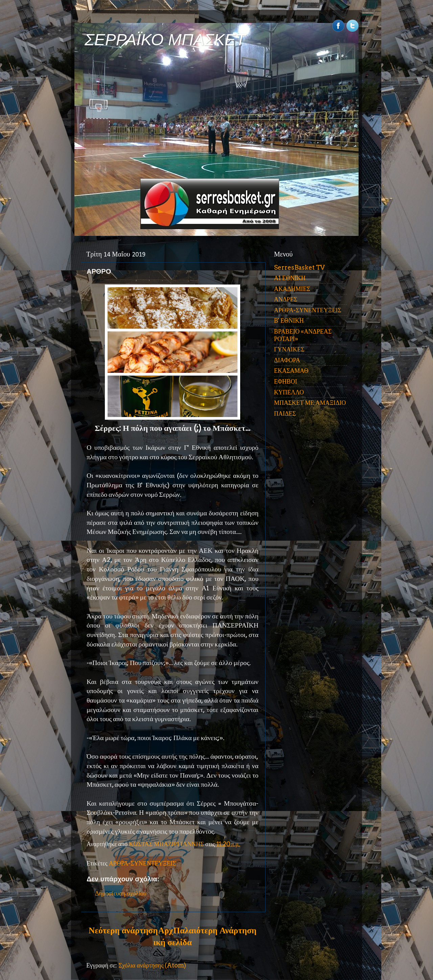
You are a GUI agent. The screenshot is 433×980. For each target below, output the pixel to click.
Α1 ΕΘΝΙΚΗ (290, 278)
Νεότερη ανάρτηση (123, 930)
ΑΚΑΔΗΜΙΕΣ (292, 289)
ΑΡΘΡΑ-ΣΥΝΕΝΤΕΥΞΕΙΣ (143, 863)
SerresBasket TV (299, 267)
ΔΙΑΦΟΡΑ (287, 360)
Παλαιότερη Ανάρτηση (215, 930)
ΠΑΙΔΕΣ (285, 413)
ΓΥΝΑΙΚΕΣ (289, 349)
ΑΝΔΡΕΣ (286, 299)
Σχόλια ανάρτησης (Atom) (152, 965)
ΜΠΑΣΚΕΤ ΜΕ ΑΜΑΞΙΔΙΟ (310, 403)
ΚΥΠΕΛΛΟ (289, 392)
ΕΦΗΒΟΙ (286, 381)
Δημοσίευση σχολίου (121, 893)
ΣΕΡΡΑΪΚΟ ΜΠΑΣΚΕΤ (165, 40)
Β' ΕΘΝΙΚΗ (289, 321)
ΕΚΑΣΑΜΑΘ (291, 371)
